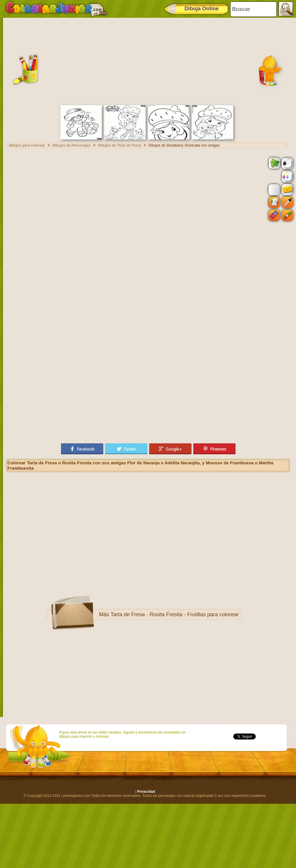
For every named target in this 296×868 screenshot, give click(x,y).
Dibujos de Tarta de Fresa (120, 145)
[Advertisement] (148, 61)
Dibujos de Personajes (71, 145)
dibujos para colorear (27, 145)
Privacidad (146, 792)
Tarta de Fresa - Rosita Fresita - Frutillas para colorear (174, 615)
